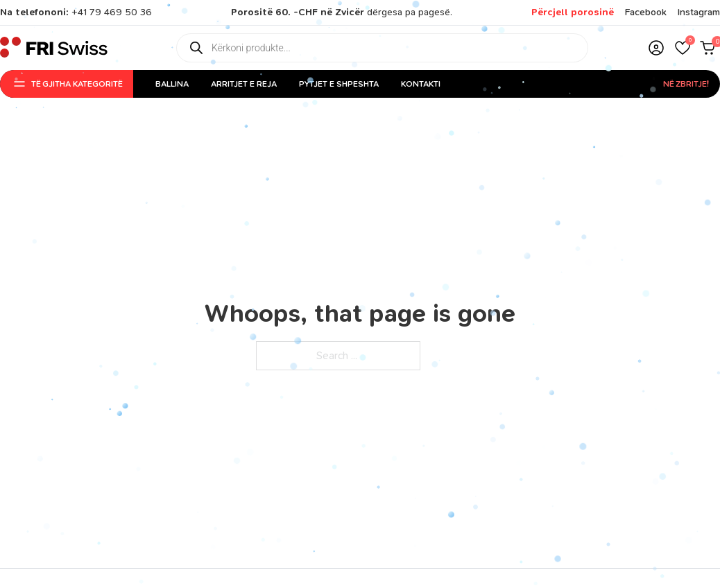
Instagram (699, 12)
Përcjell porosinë (573, 12)
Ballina (172, 84)
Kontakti (421, 84)
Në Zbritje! (686, 84)
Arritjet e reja (244, 84)
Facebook (646, 12)
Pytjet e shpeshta (339, 84)
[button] (683, 48)
